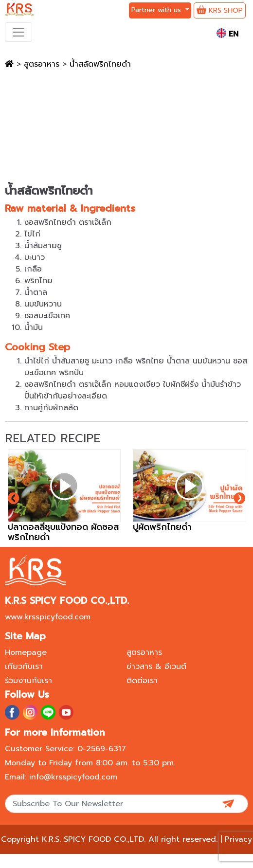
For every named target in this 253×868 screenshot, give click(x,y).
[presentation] (14, 499)
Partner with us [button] (157, 10)
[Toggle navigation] (18, 32)
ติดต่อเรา (142, 681)
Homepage (26, 652)
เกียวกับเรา (24, 667)
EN (227, 34)
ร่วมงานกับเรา (28, 681)
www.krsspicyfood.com (48, 617)
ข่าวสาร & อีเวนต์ (156, 667)
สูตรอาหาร (144, 652)
